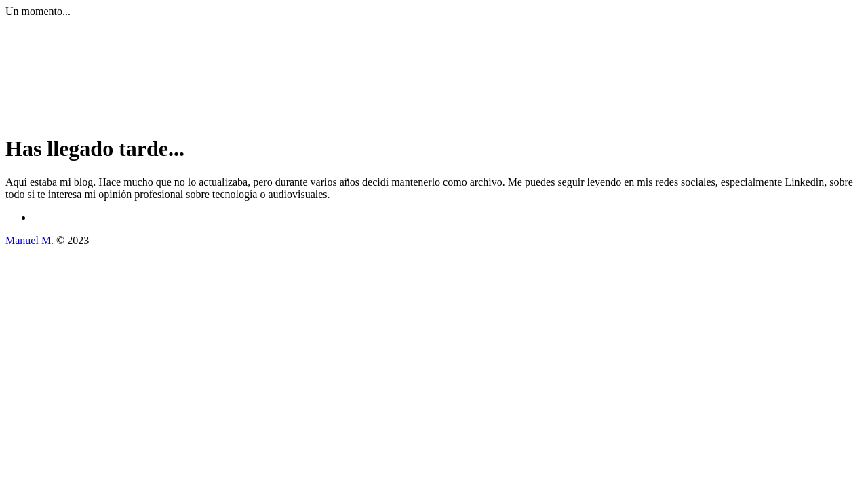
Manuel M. (29, 240)
